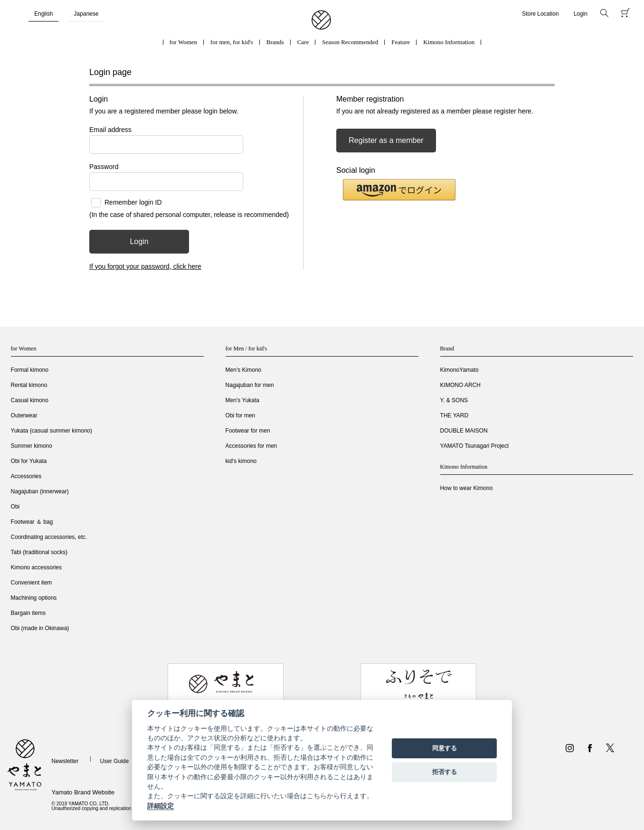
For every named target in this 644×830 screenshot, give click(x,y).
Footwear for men (248, 431)
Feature (401, 42)
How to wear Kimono (467, 488)
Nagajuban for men (250, 385)
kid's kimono (241, 461)
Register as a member (386, 140)
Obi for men (241, 415)
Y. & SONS (454, 400)
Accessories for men (251, 446)
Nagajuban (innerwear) (40, 491)
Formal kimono (30, 370)
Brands (275, 42)
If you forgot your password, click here (145, 266)
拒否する (445, 772)
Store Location (540, 14)
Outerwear (24, 415)
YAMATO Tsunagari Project (475, 446)
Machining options (34, 598)
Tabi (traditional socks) (39, 552)
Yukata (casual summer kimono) (52, 431)
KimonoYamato (459, 370)
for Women (183, 42)
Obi (15, 507)
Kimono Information (449, 42)
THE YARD (455, 415)
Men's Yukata (242, 400)
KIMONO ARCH (460, 385)
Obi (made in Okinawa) (40, 628)
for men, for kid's (232, 42)
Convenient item (32, 583)
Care (303, 42)
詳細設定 (161, 806)
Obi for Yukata (29, 461)
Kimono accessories (36, 567)
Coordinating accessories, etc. (49, 537)
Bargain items (28, 613)
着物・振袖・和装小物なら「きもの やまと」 (321, 20)
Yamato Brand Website (83, 792)
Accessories (26, 476)
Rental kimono (29, 385)
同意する (445, 748)
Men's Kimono (244, 370)
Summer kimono (32, 446)
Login (581, 14)
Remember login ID (133, 202)
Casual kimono (30, 400)
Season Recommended (350, 42)
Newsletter (65, 761)
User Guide (115, 761)
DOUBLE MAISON (464, 431)
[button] (399, 190)
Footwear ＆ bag (32, 522)
